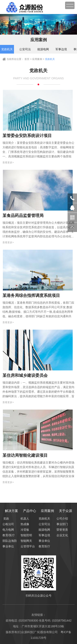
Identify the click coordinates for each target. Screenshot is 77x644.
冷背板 (24, 530)
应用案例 (37, 59)
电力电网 (6, 530)
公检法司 (6, 524)
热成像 (24, 524)
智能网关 (24, 541)
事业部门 (60, 524)
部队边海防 (6, 541)
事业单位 (6, 546)
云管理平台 (24, 546)
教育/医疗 (6, 535)
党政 (6, 519)
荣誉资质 (60, 530)
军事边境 (61, 49)
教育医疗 (42, 546)
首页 (27, 59)
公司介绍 (60, 519)
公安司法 (25, 49)
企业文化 (60, 535)
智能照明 (24, 535)
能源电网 (43, 49)
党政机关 (7, 49)
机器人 (24, 519)
